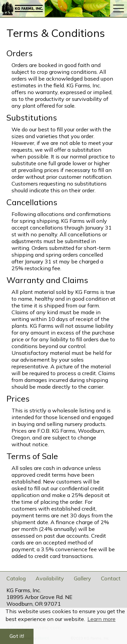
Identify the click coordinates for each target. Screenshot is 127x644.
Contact (111, 578)
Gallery (82, 578)
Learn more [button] (101, 619)
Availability (50, 578)
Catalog (16, 578)
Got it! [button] (17, 636)
